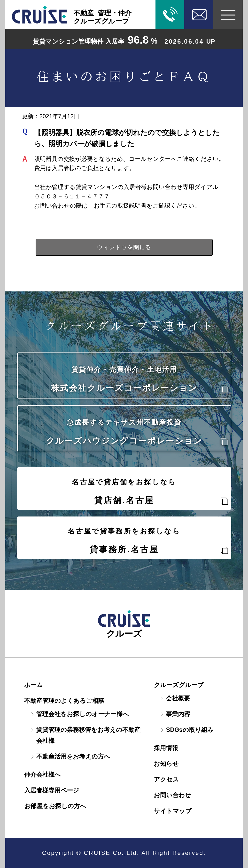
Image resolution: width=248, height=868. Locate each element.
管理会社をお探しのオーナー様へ (83, 714)
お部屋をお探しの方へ (55, 806)
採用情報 (166, 748)
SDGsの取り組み (190, 730)
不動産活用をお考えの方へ (73, 756)
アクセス (166, 779)
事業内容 (178, 714)
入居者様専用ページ (52, 790)
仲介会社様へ (43, 774)
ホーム (34, 685)
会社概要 (178, 698)
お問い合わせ (172, 795)
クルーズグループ (179, 685)
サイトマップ (173, 811)
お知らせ (166, 764)
